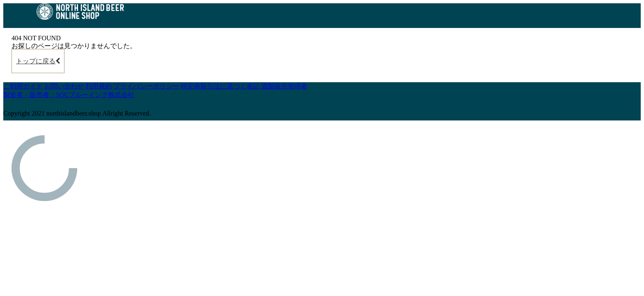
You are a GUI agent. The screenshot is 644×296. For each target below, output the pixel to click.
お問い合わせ (64, 86)
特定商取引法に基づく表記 (220, 86)
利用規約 (99, 86)
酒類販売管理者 (284, 86)
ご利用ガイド (23, 86)
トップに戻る (38, 61)
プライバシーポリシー (146, 86)
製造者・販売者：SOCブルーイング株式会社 (69, 95)
